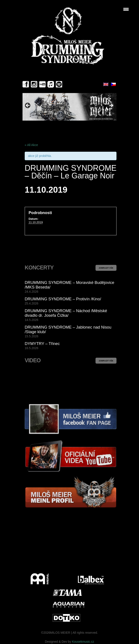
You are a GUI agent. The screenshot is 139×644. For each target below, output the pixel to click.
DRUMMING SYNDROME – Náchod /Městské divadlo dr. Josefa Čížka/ (66, 313)
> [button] (111, 106)
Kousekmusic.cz (83, 642)
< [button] (28, 106)
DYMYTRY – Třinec (42, 344)
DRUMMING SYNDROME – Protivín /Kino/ (63, 299)
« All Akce (31, 145)
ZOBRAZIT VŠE (106, 268)
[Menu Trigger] (126, 9)
